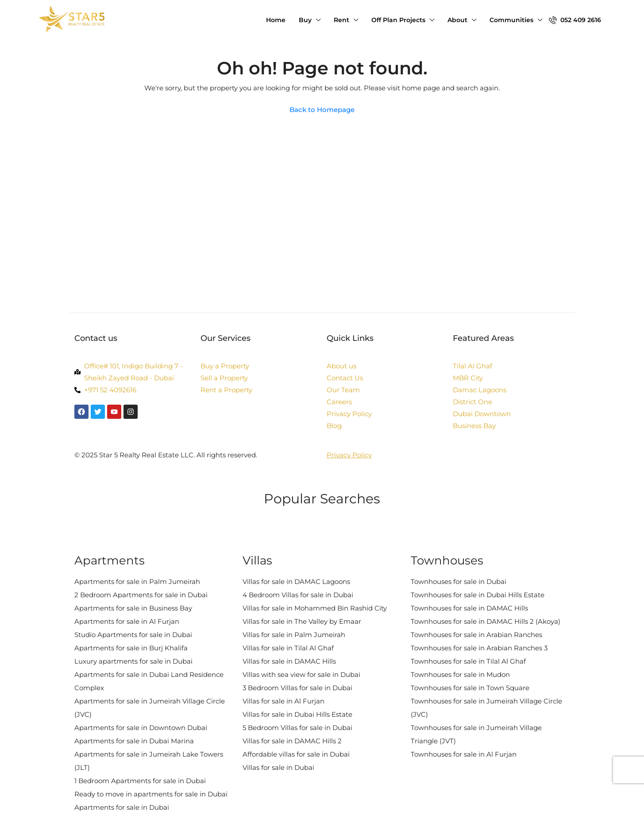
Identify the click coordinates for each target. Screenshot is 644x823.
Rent (341, 20)
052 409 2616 (575, 20)
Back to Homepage (322, 110)
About (457, 20)
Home (276, 20)
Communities (511, 20)
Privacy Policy (349, 455)
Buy (305, 20)
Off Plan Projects (398, 20)
